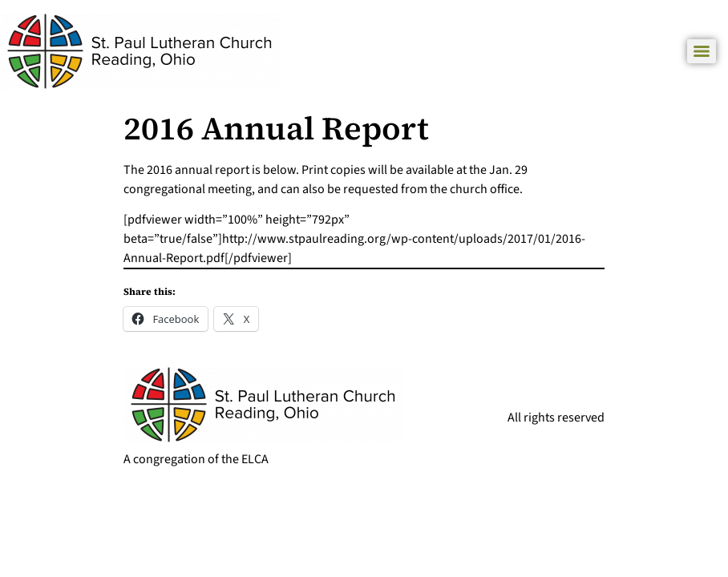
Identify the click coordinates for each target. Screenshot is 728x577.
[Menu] (702, 51)
